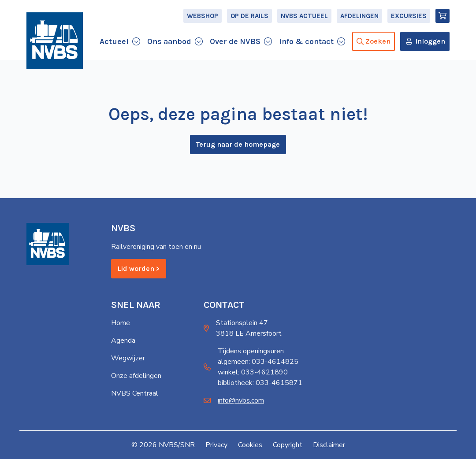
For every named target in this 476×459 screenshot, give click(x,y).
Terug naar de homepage (238, 144)
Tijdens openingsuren (251, 351)
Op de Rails (249, 16)
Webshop (203, 16)
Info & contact (306, 41)
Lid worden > (139, 268)
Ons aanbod (169, 41)
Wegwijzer (128, 358)
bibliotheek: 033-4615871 (260, 383)
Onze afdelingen (136, 376)
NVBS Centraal (135, 393)
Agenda (123, 341)
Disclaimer (329, 445)
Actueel (114, 41)
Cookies (250, 445)
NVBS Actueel (304, 16)
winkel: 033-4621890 (253, 372)
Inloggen (430, 41)
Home (121, 323)
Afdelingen (359, 16)
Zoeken (374, 41)
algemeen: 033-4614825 (258, 362)
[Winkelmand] (443, 16)
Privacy (216, 445)
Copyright (288, 445)
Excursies (409, 16)
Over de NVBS (235, 41)
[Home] (55, 41)
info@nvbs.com (241, 400)
